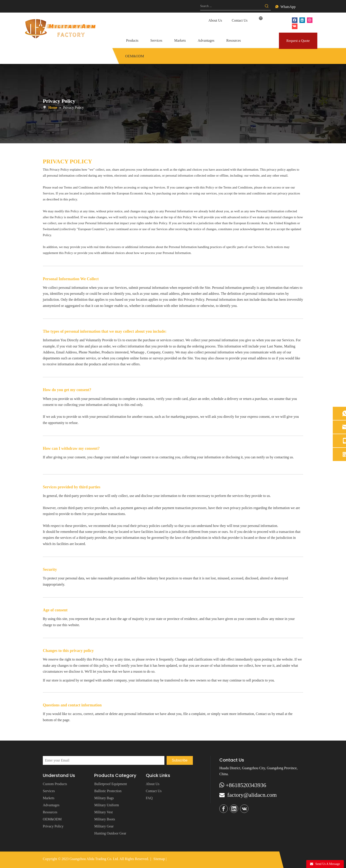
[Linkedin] (302, 20)
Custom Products (55, 784)
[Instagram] (310, 20)
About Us (215, 20)
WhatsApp (288, 7)
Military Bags (104, 798)
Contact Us (240, 20)
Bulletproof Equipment (111, 784)
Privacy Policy (53, 826)
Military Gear (104, 826)
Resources (50, 812)
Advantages (51, 805)
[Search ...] (231, 6)
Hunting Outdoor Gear (110, 833)
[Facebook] (295, 20)
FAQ (149, 798)
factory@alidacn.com (252, 795)
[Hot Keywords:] (267, 6)
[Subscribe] (180, 760)
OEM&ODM (52, 819)
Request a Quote (298, 41)
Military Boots (105, 819)
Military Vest (103, 812)
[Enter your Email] (104, 760)
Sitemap (159, 859)
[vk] (295, 26)
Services (49, 791)
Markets (49, 798)
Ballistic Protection (108, 791)
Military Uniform (107, 805)
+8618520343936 (246, 785)
